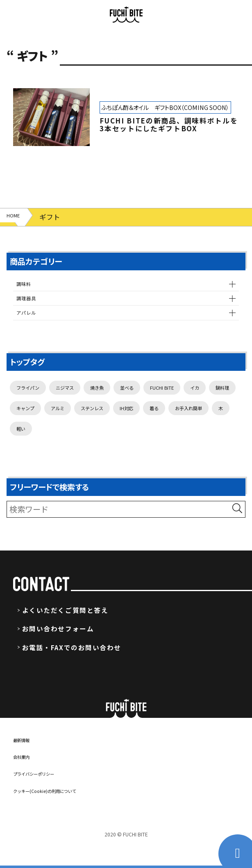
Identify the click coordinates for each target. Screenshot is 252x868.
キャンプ (98, 425)
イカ (23, 425)
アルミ (138, 425)
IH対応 (27, 449)
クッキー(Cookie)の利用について (62, 812)
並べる (160, 400)
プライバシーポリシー (46, 795)
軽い (173, 449)
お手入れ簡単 (105, 449)
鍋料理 (57, 425)
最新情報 (26, 761)
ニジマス (82, 400)
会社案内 (26, 779)
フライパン (34, 400)
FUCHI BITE (206, 400)
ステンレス (183, 425)
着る (61, 449)
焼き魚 (123, 400)
